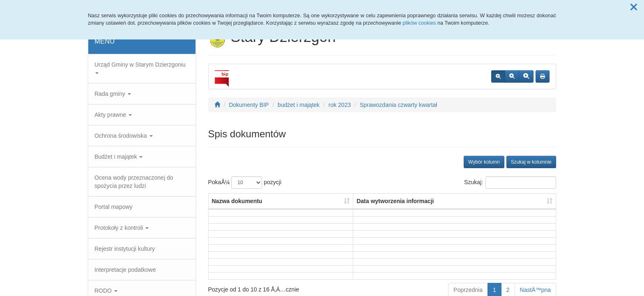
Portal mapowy (114, 207)
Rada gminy (113, 94)
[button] (634, 7)
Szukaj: (510, 183)
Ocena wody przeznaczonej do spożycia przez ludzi (134, 182)
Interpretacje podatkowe (125, 270)
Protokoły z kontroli (122, 228)
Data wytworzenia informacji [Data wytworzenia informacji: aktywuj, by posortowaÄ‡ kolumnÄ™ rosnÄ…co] (395, 201)
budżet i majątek (299, 105)
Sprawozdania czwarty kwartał (398, 105)
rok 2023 (340, 105)
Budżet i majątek (118, 157)
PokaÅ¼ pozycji (245, 183)
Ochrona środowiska (124, 136)
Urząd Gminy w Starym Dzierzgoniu (140, 68)
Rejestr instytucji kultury (125, 249)
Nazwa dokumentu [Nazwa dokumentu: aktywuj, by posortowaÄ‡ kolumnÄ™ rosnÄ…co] (237, 201)
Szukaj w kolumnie (531, 162)
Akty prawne (113, 115)
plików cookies (419, 23)
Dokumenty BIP (249, 105)
